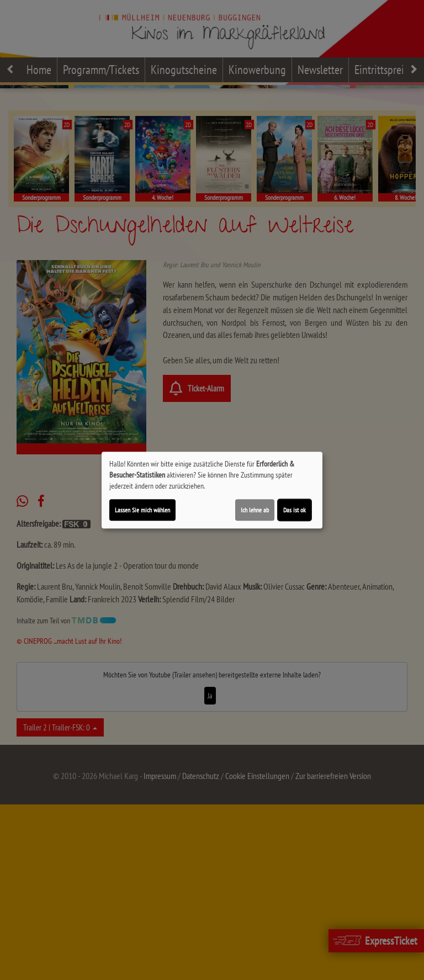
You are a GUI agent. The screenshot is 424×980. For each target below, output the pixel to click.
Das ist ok (295, 510)
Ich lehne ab (255, 510)
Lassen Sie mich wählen (142, 510)
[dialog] (212, 490)
